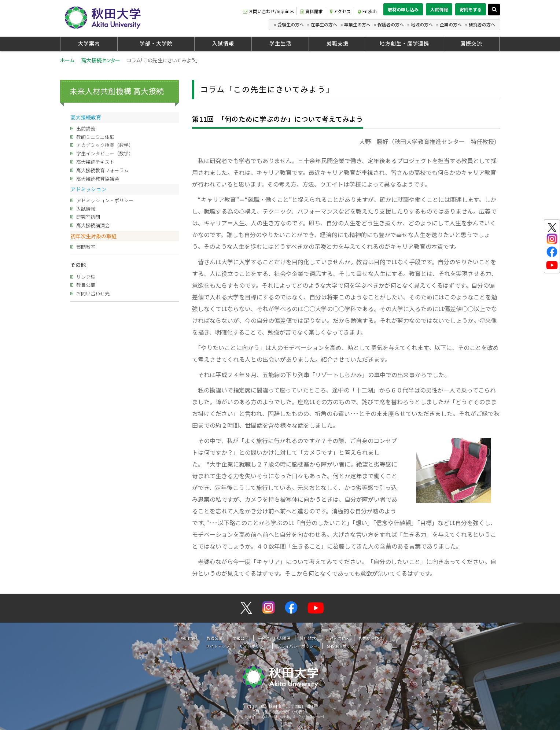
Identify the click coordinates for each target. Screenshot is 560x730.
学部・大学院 (156, 43)
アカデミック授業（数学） (105, 145)
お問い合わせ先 (93, 293)
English (367, 11)
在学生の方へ (324, 24)
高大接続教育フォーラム (102, 170)
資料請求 (312, 11)
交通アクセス (337, 638)
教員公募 (86, 285)
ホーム (67, 60)
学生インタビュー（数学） (105, 153)
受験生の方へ (291, 24)
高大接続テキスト (95, 162)
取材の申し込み (403, 9)
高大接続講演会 (93, 225)
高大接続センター (101, 60)
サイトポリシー (253, 646)
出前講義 (86, 128)
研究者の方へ (482, 24)
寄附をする (471, 9)
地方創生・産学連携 (404, 43)
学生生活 (280, 43)
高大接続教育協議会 (98, 179)
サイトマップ (218, 646)
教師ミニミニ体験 (95, 137)
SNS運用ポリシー (343, 646)
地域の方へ (422, 24)
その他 (78, 265)
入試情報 (439, 9)
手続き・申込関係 (274, 638)
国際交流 (471, 43)
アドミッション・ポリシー (105, 200)
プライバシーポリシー (297, 646)
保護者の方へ (391, 24)
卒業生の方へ (357, 24)
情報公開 (240, 638)
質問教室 (86, 247)
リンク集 (86, 277)
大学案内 (89, 43)
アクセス (340, 11)
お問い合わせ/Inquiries (268, 11)
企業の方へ (451, 24)
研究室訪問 (88, 217)
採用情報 (189, 638)
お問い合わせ (371, 638)
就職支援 (338, 43)
